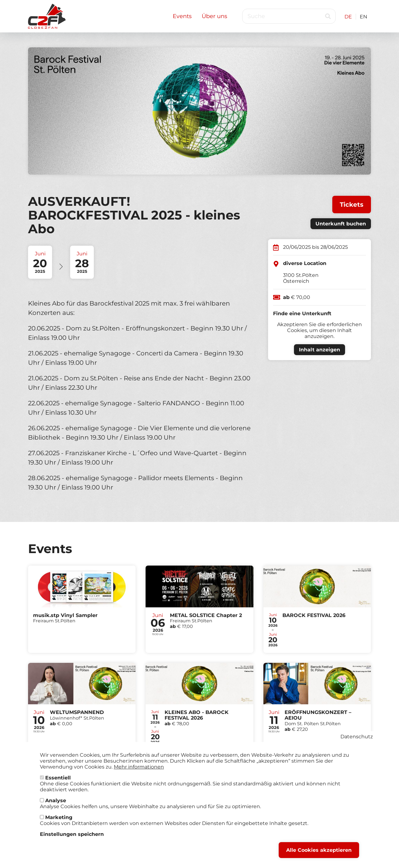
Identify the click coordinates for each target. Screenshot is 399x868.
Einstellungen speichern (72, 836)
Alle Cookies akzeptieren (319, 852)
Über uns (214, 16)
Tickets (352, 205)
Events (182, 16)
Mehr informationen (139, 769)
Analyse (56, 802)
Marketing (59, 819)
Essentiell (58, 780)
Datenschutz (357, 738)
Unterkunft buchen (341, 224)
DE (348, 17)
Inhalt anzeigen (320, 350)
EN (363, 17)
